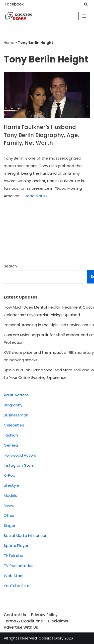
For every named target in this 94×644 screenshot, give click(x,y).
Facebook (14, 4)
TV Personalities (19, 566)
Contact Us (15, 615)
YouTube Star (16, 586)
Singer (10, 525)
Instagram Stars (19, 465)
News (9, 505)
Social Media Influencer (25, 535)
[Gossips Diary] (19, 16)
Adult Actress (16, 395)
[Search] (86, 4)
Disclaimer (58, 621)
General (11, 445)
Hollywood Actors (20, 455)
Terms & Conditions (23, 621)
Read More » (36, 196)
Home (9, 43)
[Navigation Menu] (84, 16)
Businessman (16, 415)
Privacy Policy (44, 615)
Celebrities (14, 425)
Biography (13, 405)
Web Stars (14, 576)
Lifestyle (11, 485)
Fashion (11, 435)
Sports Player (16, 546)
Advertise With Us (21, 627)
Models (10, 495)
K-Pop (10, 475)
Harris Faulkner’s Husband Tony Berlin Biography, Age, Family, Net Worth (41, 135)
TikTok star (14, 556)
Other (9, 515)
